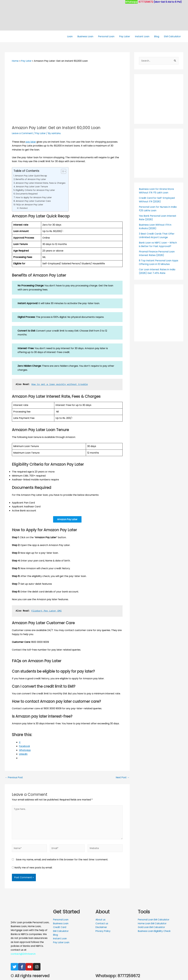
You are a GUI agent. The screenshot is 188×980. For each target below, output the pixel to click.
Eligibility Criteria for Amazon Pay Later (36, 190)
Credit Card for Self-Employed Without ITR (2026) (157, 200)
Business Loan (85, 36)
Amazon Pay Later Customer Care (34, 201)
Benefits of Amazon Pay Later (32, 179)
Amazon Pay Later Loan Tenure (33, 187)
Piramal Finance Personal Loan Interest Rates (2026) (157, 254)
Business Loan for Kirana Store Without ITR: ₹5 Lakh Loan (156, 191)
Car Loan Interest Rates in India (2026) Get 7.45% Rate (157, 271)
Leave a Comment (23, 133)
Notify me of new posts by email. (33, 870)
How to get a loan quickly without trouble (61, 384)
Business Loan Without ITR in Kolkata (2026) (155, 227)
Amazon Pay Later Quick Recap (32, 176)
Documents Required (27, 194)
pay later (31, 142)
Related (24, 208)
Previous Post (14, 778)
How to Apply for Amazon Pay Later (35, 197)
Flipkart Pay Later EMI (47, 611)
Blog (157, 36)
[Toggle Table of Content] (64, 171)
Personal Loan (106, 36)
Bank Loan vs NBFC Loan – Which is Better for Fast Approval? (158, 245)
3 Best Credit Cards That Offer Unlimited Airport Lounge (157, 236)
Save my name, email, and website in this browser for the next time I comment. (62, 861)
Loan (70, 36)
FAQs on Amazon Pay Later (30, 205)
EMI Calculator (172, 36)
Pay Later (125, 36)
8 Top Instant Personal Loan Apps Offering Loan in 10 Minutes (159, 262)
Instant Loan (142, 36)
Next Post (122, 778)
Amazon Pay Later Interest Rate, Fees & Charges (41, 183)
